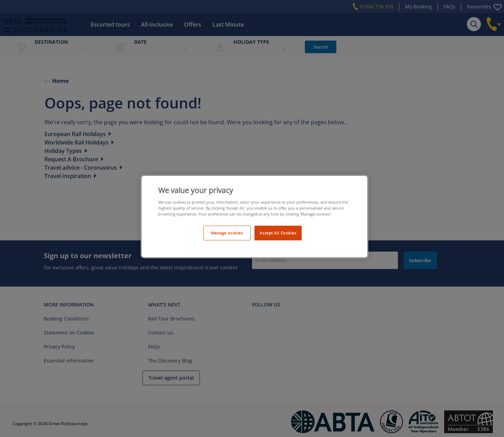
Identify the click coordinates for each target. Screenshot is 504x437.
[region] (254, 217)
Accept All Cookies (278, 233)
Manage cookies (227, 233)
